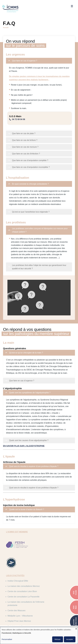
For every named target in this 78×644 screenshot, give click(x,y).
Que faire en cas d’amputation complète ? (29, 160)
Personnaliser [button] (7, 639)
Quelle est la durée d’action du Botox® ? (25, 520)
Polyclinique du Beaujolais (21, 603)
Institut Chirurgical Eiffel (19, 572)
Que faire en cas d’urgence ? (23, 61)
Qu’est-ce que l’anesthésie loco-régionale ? (29, 215)
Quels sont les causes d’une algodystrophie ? (27, 450)
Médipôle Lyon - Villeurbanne (22, 598)
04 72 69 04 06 (19, 118)
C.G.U (24, 625)
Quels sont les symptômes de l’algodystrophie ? (28, 403)
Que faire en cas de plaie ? (22, 134)
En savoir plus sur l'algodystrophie (25, 455)
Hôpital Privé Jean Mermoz (51, 598)
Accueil (6, 27)
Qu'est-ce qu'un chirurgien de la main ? (24, 359)
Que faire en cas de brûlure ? (23, 140)
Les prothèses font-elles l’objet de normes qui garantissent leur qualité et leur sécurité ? (38, 270)
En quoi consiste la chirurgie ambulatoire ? (29, 184)
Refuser (58, 639)
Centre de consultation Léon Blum (24, 580)
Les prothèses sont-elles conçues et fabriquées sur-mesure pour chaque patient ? (38, 233)
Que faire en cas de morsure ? (24, 147)
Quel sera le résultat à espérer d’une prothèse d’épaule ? (32, 476)
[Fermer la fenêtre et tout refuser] (76, 628)
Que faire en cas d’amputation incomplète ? (29, 167)
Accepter (70, 639)
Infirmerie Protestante (49, 603)
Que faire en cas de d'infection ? (24, 154)
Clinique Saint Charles (19, 608)
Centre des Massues (49, 589)
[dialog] (39, 635)
